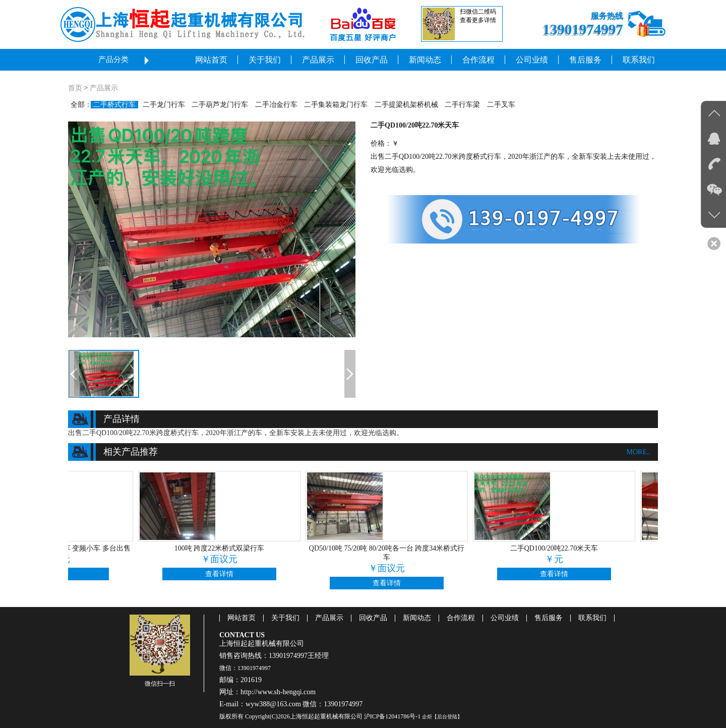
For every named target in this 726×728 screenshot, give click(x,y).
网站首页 (241, 618)
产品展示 (104, 88)
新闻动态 (417, 618)
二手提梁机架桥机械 (406, 105)
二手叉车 (501, 105)
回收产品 (373, 618)
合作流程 (461, 618)
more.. (639, 452)
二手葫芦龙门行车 (220, 105)
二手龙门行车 (164, 105)
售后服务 (549, 618)
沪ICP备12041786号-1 (392, 716)
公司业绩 (505, 618)
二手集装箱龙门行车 (336, 105)
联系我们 (592, 618)
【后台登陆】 (447, 717)
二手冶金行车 (276, 105)
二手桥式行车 (114, 105)
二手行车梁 (462, 105)
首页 (75, 88)
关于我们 (285, 618)
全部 (78, 105)
